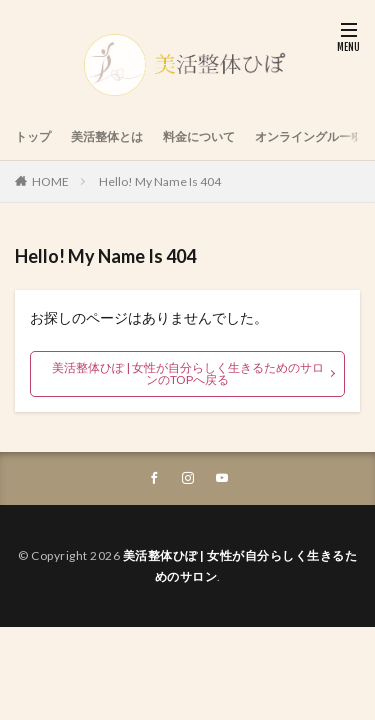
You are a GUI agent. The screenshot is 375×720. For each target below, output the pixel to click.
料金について (199, 136)
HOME (50, 181)
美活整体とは (107, 136)
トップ (33, 136)
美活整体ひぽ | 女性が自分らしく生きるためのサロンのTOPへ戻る (188, 373)
